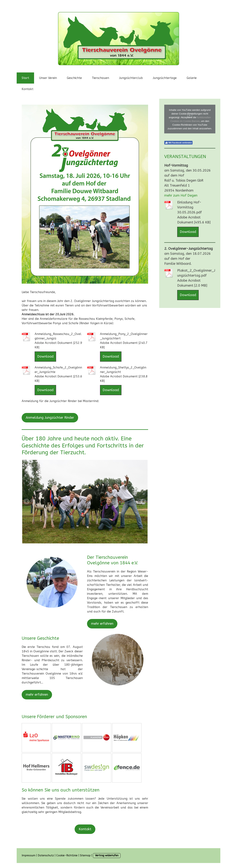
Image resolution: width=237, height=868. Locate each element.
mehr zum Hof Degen (181, 195)
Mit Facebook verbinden (178, 143)
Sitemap (85, 855)
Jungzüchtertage (165, 78)
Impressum (29, 855)
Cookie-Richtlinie (67, 855)
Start (25, 78)
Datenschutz (46, 855)
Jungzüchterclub (131, 78)
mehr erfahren (102, 624)
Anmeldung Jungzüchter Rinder (50, 418)
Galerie (192, 78)
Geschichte (74, 78)
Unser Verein (48, 78)
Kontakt (27, 89)
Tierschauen (100, 78)
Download (45, 356)
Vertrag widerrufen (107, 855)
